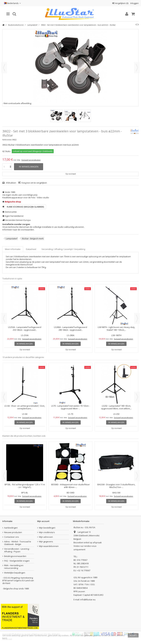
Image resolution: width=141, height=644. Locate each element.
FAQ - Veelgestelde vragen (17, 561)
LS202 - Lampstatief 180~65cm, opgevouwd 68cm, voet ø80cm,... (116, 407)
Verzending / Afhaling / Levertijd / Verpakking (63, 249)
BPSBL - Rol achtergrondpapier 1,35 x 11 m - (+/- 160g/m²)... (25, 486)
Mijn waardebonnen (49, 546)
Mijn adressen (46, 537)
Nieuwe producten (13, 532)
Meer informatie (13, 249)
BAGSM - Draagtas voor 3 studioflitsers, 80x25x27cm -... (116, 486)
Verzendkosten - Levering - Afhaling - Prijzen (17, 550)
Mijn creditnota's (47, 532)
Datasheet (31, 249)
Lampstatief (12, 239)
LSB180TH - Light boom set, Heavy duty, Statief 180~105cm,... (116, 329)
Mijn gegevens (46, 542)
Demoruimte (11, 212)
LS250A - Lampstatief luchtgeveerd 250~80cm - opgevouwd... (25, 329)
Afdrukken (11, 183)
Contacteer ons (12, 537)
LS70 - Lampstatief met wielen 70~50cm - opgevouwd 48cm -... (70, 407)
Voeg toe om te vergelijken (34, 183)
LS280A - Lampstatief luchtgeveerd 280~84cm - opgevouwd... (70, 329)
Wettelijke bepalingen (15, 573)
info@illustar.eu (88, 600)
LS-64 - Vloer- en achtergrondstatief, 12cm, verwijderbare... (25, 407)
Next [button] (137, 318)
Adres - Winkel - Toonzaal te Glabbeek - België (18, 543)
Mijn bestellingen (47, 528)
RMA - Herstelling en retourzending (14, 567)
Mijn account (43, 521)
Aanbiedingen (11, 528)
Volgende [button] (137, 68)
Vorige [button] (4, 68)
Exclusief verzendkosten (31, 160)
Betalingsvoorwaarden (15, 556)
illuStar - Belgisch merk (33, 239)
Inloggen (134, 3)
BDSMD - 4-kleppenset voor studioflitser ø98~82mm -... (70, 486)
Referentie (7, 140)
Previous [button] (4, 318)
